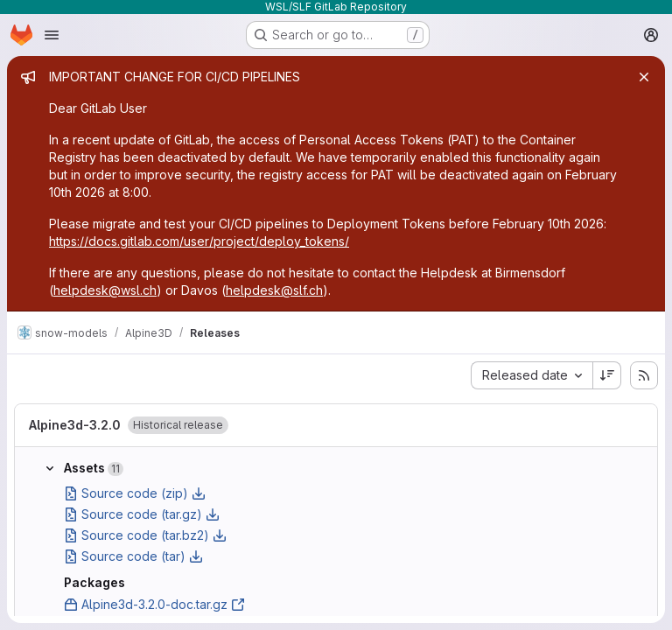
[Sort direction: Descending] (607, 375)
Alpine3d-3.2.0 (75, 425)
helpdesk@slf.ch (274, 290)
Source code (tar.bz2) (145, 535)
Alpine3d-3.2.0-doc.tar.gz (154, 604)
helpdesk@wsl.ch (105, 290)
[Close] (644, 77)
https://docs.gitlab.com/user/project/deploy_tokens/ (199, 241)
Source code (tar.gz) (142, 514)
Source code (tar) (133, 556)
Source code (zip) (135, 493)
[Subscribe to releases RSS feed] (644, 375)
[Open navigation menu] (52, 35)
